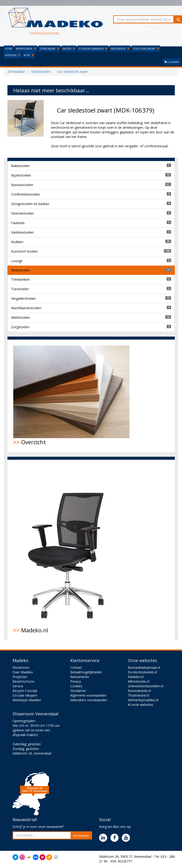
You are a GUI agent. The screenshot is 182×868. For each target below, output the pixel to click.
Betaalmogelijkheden (86, 672)
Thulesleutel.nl (139, 695)
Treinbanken (20, 279)
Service (18, 686)
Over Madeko (23, 672)
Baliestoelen (20, 166)
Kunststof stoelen (25, 251)
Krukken (17, 242)
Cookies (76, 686)
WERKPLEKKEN (26, 49)
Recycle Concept (25, 691)
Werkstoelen (21, 317)
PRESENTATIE (120, 49)
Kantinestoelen (22, 232)
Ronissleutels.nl (139, 691)
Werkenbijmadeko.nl (143, 700)
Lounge (17, 261)
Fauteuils (18, 223)
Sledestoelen (21, 270)
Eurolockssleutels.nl (142, 672)
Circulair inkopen (25, 695)
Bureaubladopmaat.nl (144, 667)
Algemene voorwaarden (88, 695)
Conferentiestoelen (26, 194)
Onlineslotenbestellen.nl (146, 686)
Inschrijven (81, 836)
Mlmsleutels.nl (139, 681)
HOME (9, 49)
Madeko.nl (69, 550)
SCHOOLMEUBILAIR (146, 49)
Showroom (21, 667)
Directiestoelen (23, 213)
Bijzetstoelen (21, 175)
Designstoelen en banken (30, 204)
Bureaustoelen (22, 185)
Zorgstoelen (20, 327)
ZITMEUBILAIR (49, 49)
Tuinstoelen (20, 289)
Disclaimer (78, 691)
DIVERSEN (13, 55)
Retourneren (80, 677)
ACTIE (29, 55)
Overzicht (71, 396)
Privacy (76, 681)
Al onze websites (141, 705)
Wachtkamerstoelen (26, 308)
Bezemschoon (23, 681)
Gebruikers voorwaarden (89, 700)
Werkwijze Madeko (27, 700)
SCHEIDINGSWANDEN (93, 49)
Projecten (20, 677)
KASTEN (69, 49)
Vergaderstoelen (23, 298)
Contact (76, 667)
